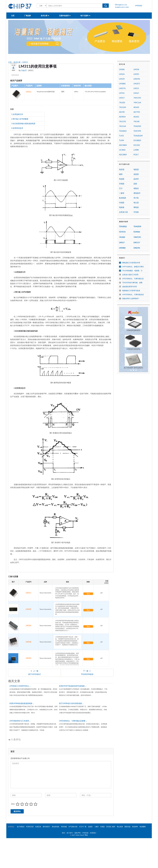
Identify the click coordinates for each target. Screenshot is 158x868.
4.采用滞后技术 (17, 128)
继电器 (136, 207)
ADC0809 (123, 155)
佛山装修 (120, 827)
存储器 (122, 184)
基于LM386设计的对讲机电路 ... (71, 703)
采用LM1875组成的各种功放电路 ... (73, 686)
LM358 (28, 642)
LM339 (28, 609)
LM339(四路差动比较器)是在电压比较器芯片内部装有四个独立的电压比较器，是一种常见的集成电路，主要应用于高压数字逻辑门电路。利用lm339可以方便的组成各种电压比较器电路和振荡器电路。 (67, 609)
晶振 (135, 184)
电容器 (122, 169)
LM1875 (137, 84)
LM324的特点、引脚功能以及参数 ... (73, 721)
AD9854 (122, 117)
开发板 (136, 212)
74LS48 (136, 121)
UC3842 (122, 150)
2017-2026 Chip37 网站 (80, 835)
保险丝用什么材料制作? (131, 299)
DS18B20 (137, 140)
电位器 (136, 203)
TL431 (122, 136)
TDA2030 (137, 126)
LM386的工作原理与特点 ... (20, 686)
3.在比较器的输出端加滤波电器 (23, 123)
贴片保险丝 (21, 827)
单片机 (136, 198)
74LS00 (122, 103)
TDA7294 (137, 131)
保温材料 (135, 827)
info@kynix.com (121, 5)
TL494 (122, 140)
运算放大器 (123, 212)
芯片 (121, 188)
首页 (63, 833)
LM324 (28, 626)
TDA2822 (123, 131)
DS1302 (137, 145)
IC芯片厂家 (83, 827)
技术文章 (45, 16)
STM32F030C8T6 (133, 330)
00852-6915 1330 (122, 7)
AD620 (136, 107)
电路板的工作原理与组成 (131, 291)
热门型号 (70, 833)
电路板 (122, 207)
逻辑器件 (137, 193)
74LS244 (123, 107)
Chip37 (24, 70)
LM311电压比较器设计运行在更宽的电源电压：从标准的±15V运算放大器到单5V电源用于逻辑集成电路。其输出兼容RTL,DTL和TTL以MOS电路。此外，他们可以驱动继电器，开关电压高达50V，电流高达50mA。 (67, 593)
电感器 (122, 179)
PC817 (136, 155)
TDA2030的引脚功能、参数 (132, 283)
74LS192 (123, 121)
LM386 (122, 69)
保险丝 (136, 188)
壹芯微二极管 (111, 827)
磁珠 (121, 174)
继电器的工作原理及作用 (131, 263)
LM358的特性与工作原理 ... (20, 721)
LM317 (122, 98)
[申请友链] (139, 6)
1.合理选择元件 (17, 114)
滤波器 (136, 174)
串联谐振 (64, 827)
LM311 (25, 62)
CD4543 (122, 232)
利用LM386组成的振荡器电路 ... (22, 703)
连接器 (90, 827)
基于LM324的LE (34, 674)
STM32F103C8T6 (133, 349)
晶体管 (136, 179)
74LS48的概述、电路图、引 (132, 271)
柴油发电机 (56, 827)
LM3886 (122, 84)
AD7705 (137, 112)
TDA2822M (138, 136)
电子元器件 (85, 16)
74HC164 (137, 103)
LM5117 (137, 242)
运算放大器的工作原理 (130, 275)
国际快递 (127, 827)
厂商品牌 (28, 16)
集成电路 (123, 198)
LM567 (136, 93)
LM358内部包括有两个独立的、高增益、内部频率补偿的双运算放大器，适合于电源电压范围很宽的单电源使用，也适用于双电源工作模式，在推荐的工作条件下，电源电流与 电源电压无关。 (67, 642)
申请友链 (85, 833)
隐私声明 (78, 833)
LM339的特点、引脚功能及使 (133, 295)
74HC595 (137, 98)
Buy (88, 594)
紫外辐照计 (46, 827)
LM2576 (122, 88)
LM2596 (137, 79)
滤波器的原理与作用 (129, 287)
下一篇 (86, 671)
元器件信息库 (65, 16)
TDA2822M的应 (87, 674)
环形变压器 (30, 827)
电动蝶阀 (143, 827)
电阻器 (136, 169)
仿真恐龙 (38, 827)
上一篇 (36, 671)
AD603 (136, 117)
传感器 (122, 203)
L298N (136, 150)
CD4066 (137, 232)
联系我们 (93, 833)
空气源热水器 (73, 827)
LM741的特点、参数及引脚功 (133, 267)
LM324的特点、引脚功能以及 (133, 279)
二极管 (122, 193)
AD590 (122, 112)
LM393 (28, 658)
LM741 (122, 93)
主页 (13, 16)
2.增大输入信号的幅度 (20, 119)
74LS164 (123, 126)
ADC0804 (123, 145)
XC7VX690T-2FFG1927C (133, 368)
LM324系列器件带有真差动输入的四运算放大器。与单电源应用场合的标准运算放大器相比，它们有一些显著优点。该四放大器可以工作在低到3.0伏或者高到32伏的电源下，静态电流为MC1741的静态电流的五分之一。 (67, 625)
